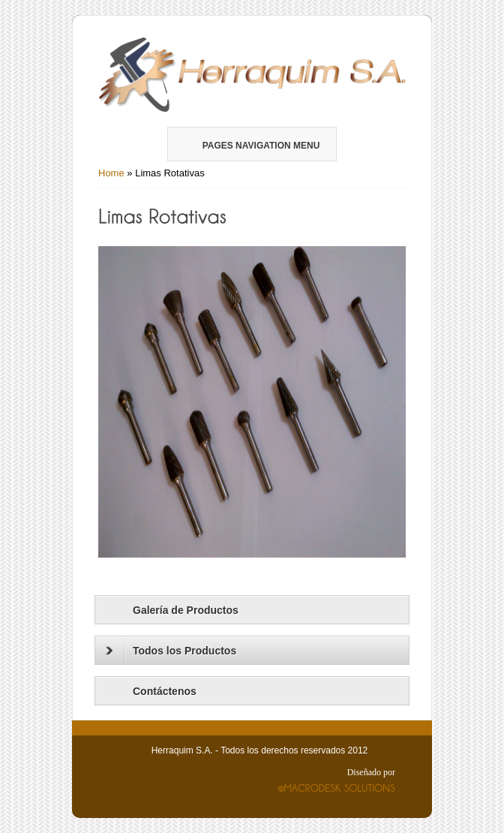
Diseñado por (371, 772)
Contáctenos (165, 691)
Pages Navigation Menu (251, 146)
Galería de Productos (186, 610)
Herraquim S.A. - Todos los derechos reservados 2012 (260, 750)
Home (111, 173)
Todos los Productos (171, 651)
